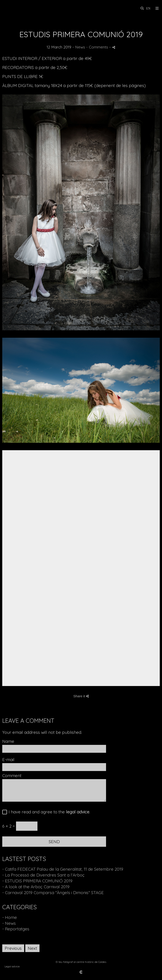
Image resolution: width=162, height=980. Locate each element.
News (80, 47)
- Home (10, 917)
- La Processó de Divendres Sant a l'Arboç (43, 875)
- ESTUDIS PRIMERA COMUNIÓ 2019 (37, 881)
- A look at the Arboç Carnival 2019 (36, 887)
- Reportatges (16, 929)
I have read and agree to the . (48, 812)
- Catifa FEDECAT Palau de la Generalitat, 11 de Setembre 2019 (63, 869)
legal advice (78, 812)
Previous (13, 948)
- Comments (98, 47)
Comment (12, 776)
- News (9, 923)
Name (8, 741)
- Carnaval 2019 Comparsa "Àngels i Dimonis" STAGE (53, 893)
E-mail (8, 760)
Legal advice (12, 966)
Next (32, 948)
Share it (81, 696)
